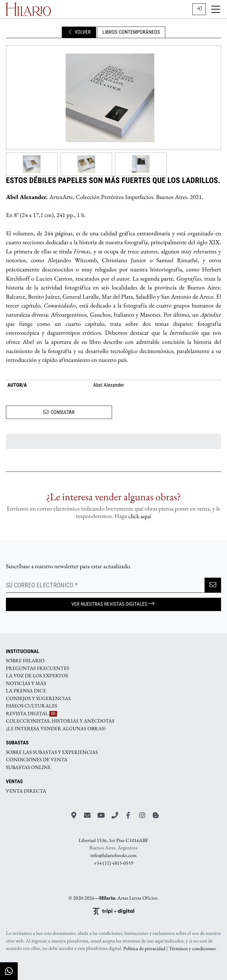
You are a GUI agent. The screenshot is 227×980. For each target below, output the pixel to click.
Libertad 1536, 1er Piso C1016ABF (113, 840)
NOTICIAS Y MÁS (26, 683)
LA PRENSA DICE (26, 691)
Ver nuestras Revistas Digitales (113, 604)
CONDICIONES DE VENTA (37, 760)
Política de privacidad (144, 948)
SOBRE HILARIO (25, 661)
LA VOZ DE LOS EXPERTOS (37, 676)
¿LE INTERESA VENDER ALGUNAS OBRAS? (56, 728)
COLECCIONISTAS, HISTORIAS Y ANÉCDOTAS (60, 721)
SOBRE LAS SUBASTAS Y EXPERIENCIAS (52, 752)
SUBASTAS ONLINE (28, 767)
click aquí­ (140, 516)
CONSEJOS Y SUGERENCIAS (38, 698)
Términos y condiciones (192, 948)
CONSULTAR (59, 412)
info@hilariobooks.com (113, 856)
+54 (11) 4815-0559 (113, 863)
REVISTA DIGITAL (31, 713)
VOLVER (79, 32)
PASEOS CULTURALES (31, 706)
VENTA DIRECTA (26, 791)
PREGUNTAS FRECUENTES (38, 668)
